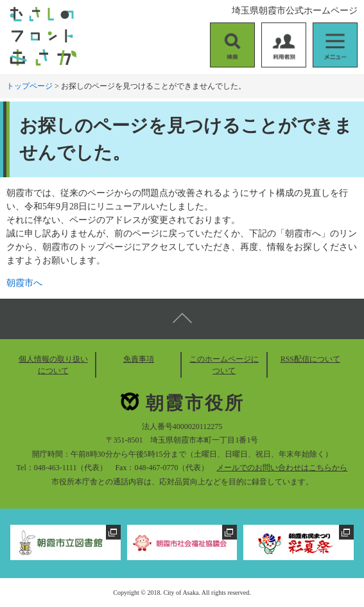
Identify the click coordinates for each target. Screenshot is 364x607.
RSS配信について (310, 359)
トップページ (30, 86)
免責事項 (139, 359)
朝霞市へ (24, 283)
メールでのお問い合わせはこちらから (282, 468)
